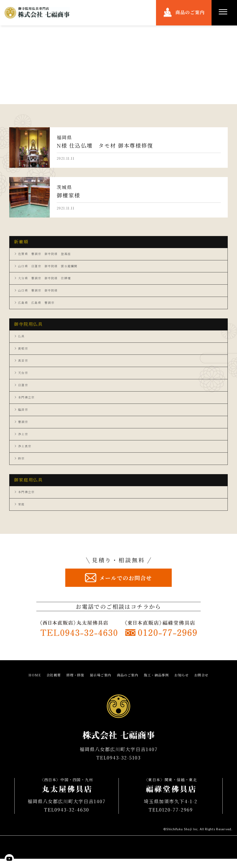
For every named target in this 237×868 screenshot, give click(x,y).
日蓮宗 (23, 390)
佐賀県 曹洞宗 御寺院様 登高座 (47, 254)
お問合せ (210, 684)
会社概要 (46, 684)
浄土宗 (23, 441)
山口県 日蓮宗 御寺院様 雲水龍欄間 (50, 267)
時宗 (22, 466)
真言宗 (23, 364)
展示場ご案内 (98, 684)
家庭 (22, 513)
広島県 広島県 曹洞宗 (38, 305)
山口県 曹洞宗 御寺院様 (39, 292)
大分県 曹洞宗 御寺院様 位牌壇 (47, 280)
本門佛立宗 (27, 402)
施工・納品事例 (160, 684)
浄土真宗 (25, 453)
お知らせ (188, 684)
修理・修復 (70, 684)
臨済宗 (23, 415)
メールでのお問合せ (126, 586)
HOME (26, 684)
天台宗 (23, 377)
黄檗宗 (23, 352)
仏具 (22, 339)
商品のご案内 (190, 13)
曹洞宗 (23, 428)
